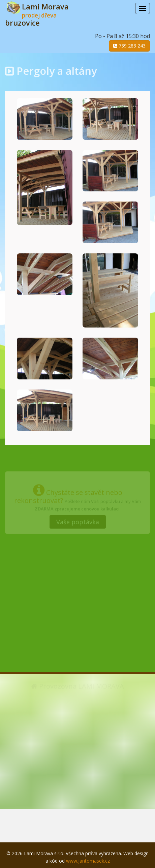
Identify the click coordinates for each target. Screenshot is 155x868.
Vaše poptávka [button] (78, 521)
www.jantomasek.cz (88, 861)
